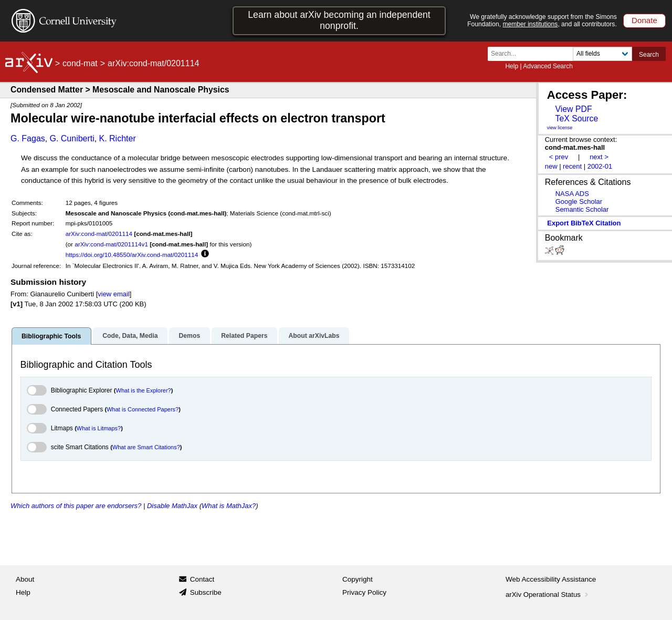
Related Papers (244, 336)
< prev (559, 157)
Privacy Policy (364, 592)
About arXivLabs (314, 336)
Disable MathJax (172, 506)
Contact (202, 579)
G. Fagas (28, 138)
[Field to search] (602, 54)
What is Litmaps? (99, 428)
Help (512, 66)
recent (572, 166)
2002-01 (600, 166)
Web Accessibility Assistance (551, 579)
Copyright (358, 579)
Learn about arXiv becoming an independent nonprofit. (339, 20)
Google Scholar (579, 202)
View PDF (573, 109)
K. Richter (117, 138)
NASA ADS (572, 194)
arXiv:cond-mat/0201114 (99, 234)
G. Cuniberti (72, 138)
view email (113, 294)
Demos (189, 336)
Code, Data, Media (130, 336)
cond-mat (80, 63)
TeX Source (576, 118)
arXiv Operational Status (548, 595)
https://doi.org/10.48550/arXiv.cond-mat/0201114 (132, 255)
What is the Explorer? (144, 390)
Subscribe (206, 592)
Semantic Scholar (582, 209)
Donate (644, 20)
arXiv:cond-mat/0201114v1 (111, 244)
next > (599, 157)
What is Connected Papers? (143, 409)
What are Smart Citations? (146, 447)
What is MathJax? (229, 506)
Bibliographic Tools (51, 336)
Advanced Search (548, 66)
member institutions (530, 24)
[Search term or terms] (533, 54)
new (551, 166)
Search (649, 55)
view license (560, 128)
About (25, 579)
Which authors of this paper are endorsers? (76, 506)
